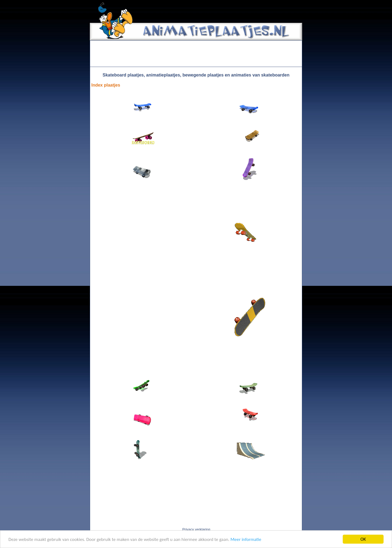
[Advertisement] (196, 54)
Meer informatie (246, 539)
